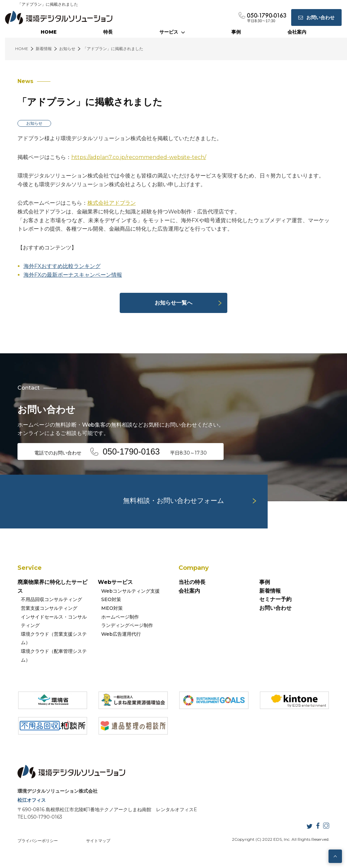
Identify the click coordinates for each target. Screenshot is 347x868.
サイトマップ (98, 841)
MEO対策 (112, 608)
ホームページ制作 (120, 617)
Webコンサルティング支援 (130, 591)
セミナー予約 (275, 599)
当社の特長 (192, 582)
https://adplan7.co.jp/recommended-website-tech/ (139, 157)
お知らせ (34, 123)
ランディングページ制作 (127, 625)
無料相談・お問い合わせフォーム (173, 501)
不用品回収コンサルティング (51, 599)
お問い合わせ (275, 608)
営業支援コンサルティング (49, 608)
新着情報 (270, 591)
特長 (108, 32)
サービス (172, 32)
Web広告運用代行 (121, 634)
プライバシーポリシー (38, 841)
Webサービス (115, 582)
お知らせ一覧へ (173, 303)
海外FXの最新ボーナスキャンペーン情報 (73, 275)
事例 (236, 32)
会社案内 (297, 32)
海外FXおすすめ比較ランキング (62, 266)
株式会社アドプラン (112, 203)
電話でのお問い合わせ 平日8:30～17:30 (121, 451)
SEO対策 (111, 599)
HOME (49, 32)
